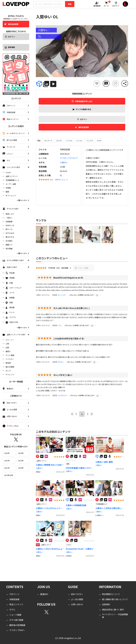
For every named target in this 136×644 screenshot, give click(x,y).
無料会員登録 (11, 24)
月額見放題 (14, 599)
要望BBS (44, 594)
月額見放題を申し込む (82, 101)
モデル (12, 610)
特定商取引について (111, 594)
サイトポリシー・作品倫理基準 (115, 616)
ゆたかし (61, 362)
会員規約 (106, 604)
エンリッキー (62, 295)
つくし (60, 325)
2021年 (7, 468)
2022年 (21, 461)
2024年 (21, 453)
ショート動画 (15, 615)
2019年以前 (9, 475)
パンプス (90, 141)
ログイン (10, 37)
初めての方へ (77, 594)
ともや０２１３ (62, 395)
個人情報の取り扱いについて (115, 599)
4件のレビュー (61, 180)
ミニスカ (69, 141)
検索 (70, 4)
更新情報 (10, 47)
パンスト (79, 141)
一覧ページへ (23, 200)
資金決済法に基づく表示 (113, 610)
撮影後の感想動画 (17, 625)
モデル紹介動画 (16, 620)
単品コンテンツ (16, 604)
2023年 (7, 461)
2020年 (21, 468)
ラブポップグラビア (69, 158)
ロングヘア (48, 141)
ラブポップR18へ (17, 630)
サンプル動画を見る (82, 109)
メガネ (99, 141)
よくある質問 (77, 599)
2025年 (7, 453)
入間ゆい (64, 162)
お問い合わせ (77, 604)
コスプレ (59, 141)
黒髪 (39, 141)
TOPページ (14, 594)
